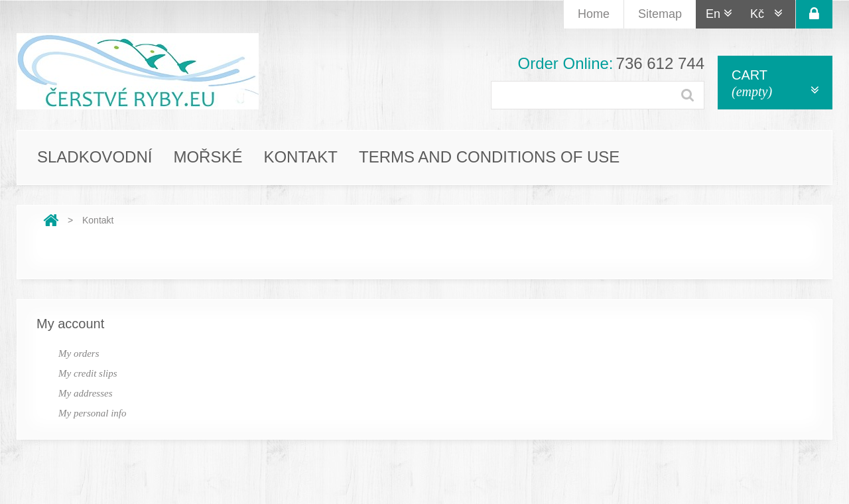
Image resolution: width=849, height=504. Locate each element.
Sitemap (660, 14)
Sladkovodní (95, 157)
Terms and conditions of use (489, 157)
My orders (79, 353)
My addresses (86, 393)
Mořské (208, 157)
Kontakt (300, 157)
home (594, 14)
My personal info (93, 413)
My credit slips (88, 373)
